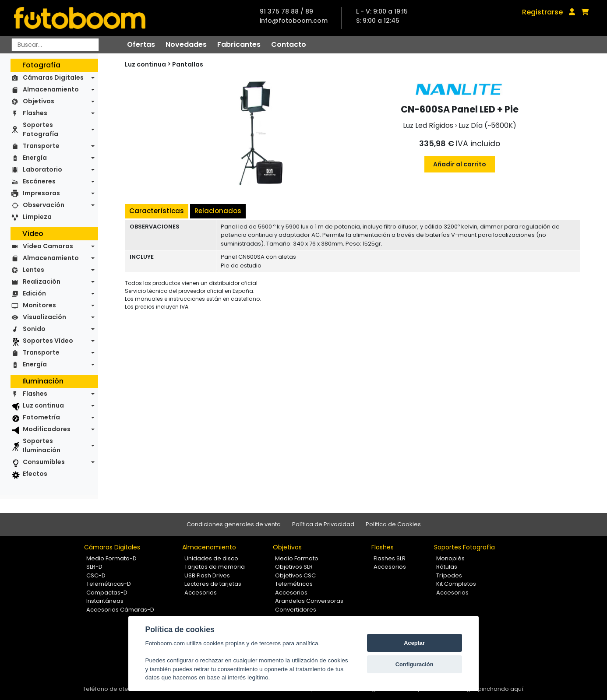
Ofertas (141, 44)
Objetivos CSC (295, 575)
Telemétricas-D (109, 584)
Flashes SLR (390, 558)
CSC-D (96, 575)
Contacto (289, 44)
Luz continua (43, 405)
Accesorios (201, 593)
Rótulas (447, 567)
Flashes (35, 113)
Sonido (34, 329)
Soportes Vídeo (48, 341)
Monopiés (450, 558)
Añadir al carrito (460, 164)
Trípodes (449, 575)
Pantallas (188, 64)
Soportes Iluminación (42, 445)
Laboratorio (42, 169)
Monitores (39, 305)
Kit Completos (456, 584)
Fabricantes (239, 44)
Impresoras (41, 193)
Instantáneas (105, 601)
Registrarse (542, 12)
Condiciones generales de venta (234, 524)
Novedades (186, 44)
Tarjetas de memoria (215, 567)
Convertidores (296, 610)
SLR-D (94, 567)
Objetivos (39, 101)
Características (157, 211)
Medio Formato (297, 558)
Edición (34, 293)
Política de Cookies (393, 524)
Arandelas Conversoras (309, 601)
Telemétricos (294, 584)
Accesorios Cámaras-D (120, 610)
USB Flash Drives (207, 575)
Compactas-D (107, 593)
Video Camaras (48, 246)
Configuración (415, 664)
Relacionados (218, 211)
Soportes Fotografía (41, 129)
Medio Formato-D (111, 558)
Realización (42, 281)
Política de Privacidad (323, 524)
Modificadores (47, 429)
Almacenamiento (51, 89)
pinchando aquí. (501, 689)
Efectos (35, 474)
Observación (44, 205)
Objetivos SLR (294, 567)
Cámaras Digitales (53, 77)
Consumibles (44, 462)
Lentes (34, 270)
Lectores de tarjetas (213, 584)
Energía (35, 158)
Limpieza (37, 217)
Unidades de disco (211, 558)
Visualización (44, 317)
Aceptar (414, 643)
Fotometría (41, 417)
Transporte (41, 146)
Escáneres (39, 181)
